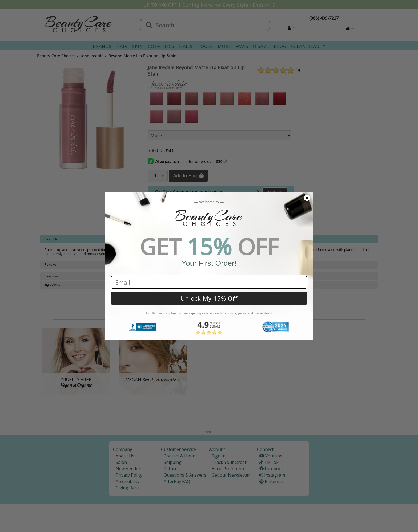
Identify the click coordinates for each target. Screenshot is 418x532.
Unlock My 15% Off (209, 298)
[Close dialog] (307, 198)
